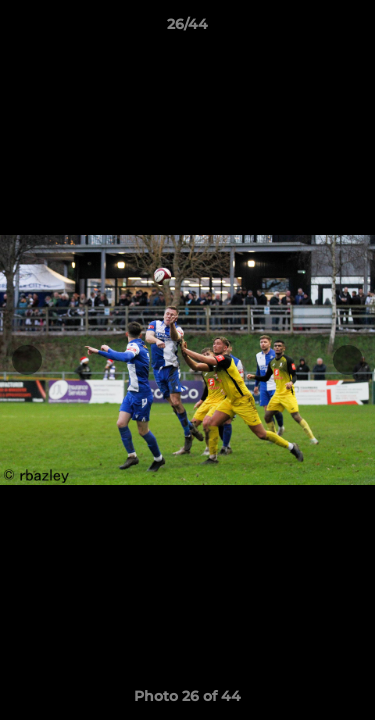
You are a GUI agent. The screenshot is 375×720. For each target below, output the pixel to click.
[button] (351, 29)
